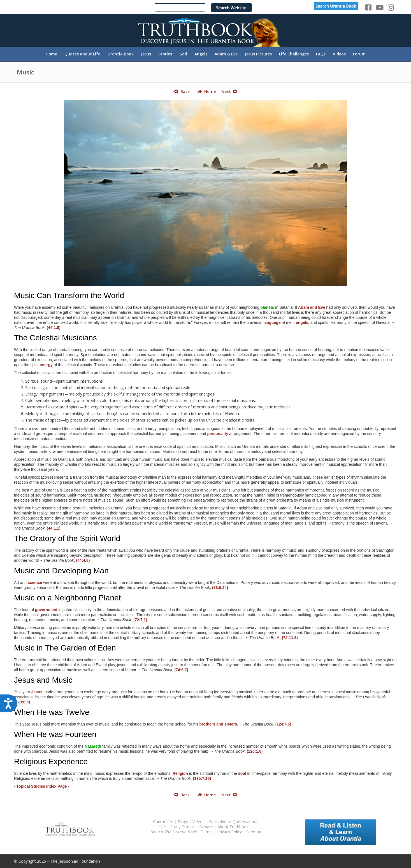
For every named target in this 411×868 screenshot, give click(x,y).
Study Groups (183, 827)
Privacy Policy (229, 832)
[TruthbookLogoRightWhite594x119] (206, 30)
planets (267, 307)
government (46, 610)
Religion (180, 773)
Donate (206, 827)
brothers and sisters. (219, 724)
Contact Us (163, 822)
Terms (207, 832)
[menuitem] (51, 54)
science (35, 582)
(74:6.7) (181, 670)
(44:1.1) (54, 528)
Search (174, 832)
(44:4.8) (83, 560)
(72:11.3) (290, 638)
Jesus (37, 692)
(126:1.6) (255, 751)
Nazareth (93, 746)
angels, (303, 322)
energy (46, 365)
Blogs (183, 822)
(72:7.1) (140, 620)
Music (25, 72)
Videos (198, 822)
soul (242, 773)
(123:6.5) (22, 702)
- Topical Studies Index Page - (42, 786)
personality (218, 434)
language (272, 322)
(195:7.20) (202, 778)
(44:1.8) (54, 327)
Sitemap (254, 832)
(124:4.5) (283, 724)
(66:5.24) (220, 588)
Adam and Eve (312, 307)
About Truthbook (233, 827)
